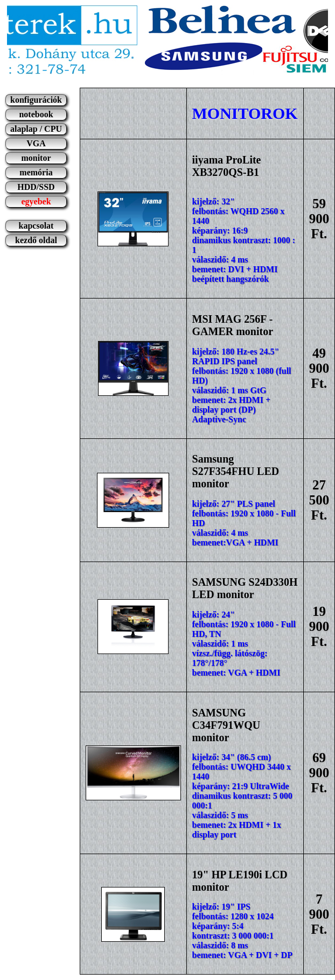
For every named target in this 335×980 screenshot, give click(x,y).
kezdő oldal (36, 240)
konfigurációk (36, 100)
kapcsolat (36, 226)
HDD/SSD (36, 187)
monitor (36, 158)
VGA (36, 143)
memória (36, 172)
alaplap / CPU (36, 129)
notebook (36, 114)
